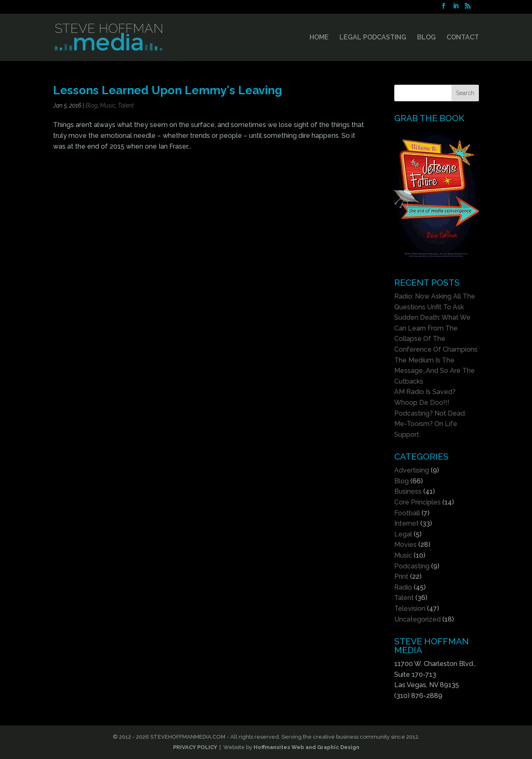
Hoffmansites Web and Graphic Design (306, 747)
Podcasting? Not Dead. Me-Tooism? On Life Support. (430, 424)
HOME (319, 38)
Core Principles (417, 502)
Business (408, 491)
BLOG (426, 38)
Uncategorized (417, 619)
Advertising (412, 470)
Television (410, 608)
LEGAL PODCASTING (373, 38)
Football (407, 513)
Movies (405, 545)
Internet (406, 523)
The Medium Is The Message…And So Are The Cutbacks (434, 371)
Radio (403, 587)
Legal (403, 534)
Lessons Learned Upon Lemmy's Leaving (168, 90)
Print (401, 577)
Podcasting (412, 566)
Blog (92, 105)
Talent (126, 105)
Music (108, 105)
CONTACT (463, 38)
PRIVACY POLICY (195, 747)
